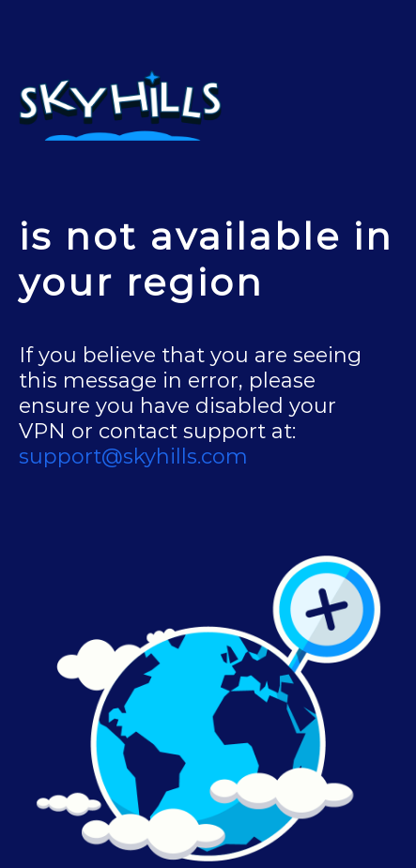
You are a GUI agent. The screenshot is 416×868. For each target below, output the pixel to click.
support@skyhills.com (133, 457)
